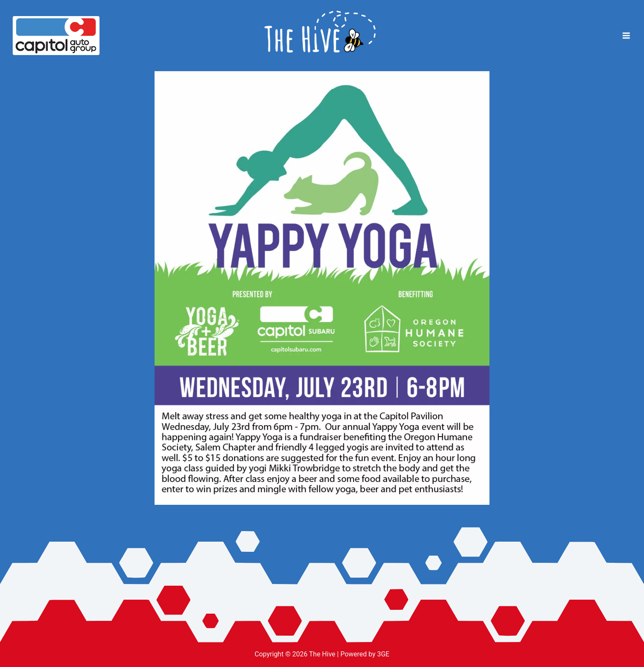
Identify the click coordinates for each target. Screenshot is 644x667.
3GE (383, 654)
